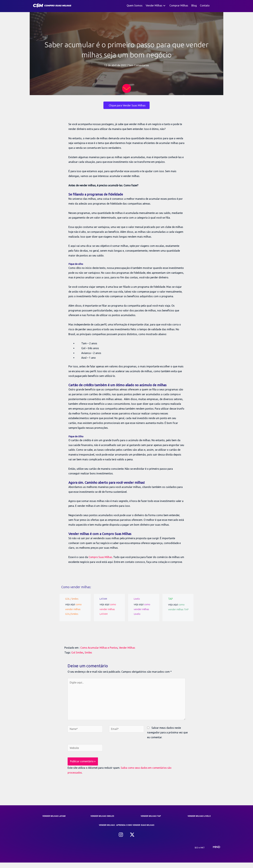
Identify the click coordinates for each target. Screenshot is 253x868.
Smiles (89, 657)
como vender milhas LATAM (108, 614)
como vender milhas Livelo (142, 614)
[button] (164, 6)
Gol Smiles (77, 657)
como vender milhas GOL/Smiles (73, 614)
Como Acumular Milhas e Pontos (100, 652)
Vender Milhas (128, 652)
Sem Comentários (139, 65)
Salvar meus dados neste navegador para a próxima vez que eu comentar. (167, 738)
